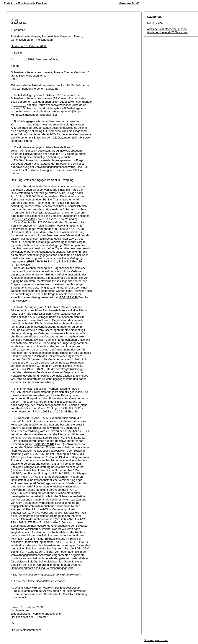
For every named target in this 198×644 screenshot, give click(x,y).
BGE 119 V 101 (45, 444)
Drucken (41, 3)
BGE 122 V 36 (69, 297)
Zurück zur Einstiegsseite (20, 3)
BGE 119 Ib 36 (38, 261)
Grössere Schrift (129, 3)
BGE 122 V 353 (25, 219)
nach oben (162, 640)
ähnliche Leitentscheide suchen (167, 29)
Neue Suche (155, 23)
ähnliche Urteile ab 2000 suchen (167, 32)
